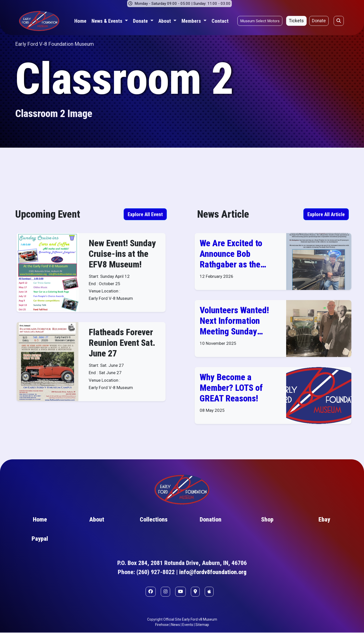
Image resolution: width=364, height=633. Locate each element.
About (97, 520)
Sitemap (202, 625)
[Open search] (339, 21)
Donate (319, 21)
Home (80, 21)
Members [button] (192, 21)
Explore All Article (326, 214)
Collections (154, 520)
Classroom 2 (124, 79)
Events (188, 625)
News (176, 625)
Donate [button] (141, 21)
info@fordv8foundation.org (213, 573)
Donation (211, 520)
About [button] (165, 21)
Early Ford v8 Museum (200, 620)
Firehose (162, 625)
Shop (267, 520)
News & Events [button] (108, 21)
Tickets (296, 21)
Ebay (324, 520)
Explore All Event (145, 214)
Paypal (40, 539)
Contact (220, 21)
